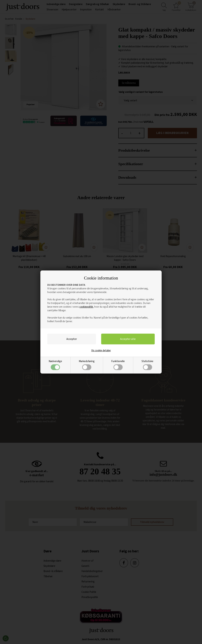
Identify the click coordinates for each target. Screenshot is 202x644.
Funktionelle (118, 365)
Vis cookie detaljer (101, 351)
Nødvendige (55, 365)
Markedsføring (87, 365)
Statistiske (147, 365)
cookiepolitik (86, 307)
